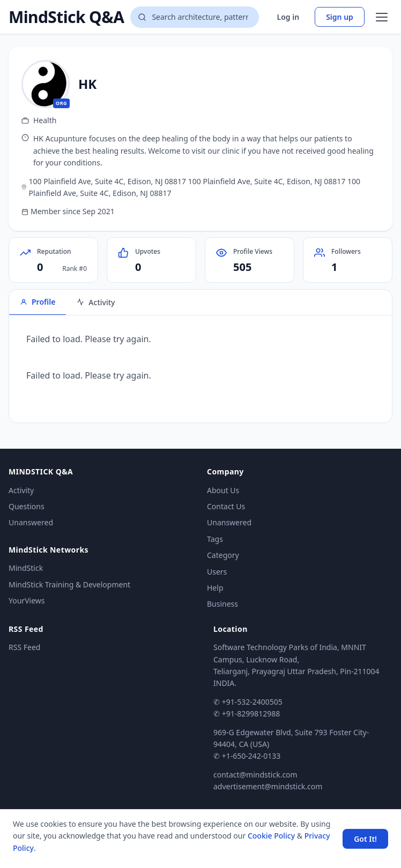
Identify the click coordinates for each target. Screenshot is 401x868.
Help (215, 588)
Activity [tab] (96, 302)
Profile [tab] (38, 302)
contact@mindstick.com (255, 775)
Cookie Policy (271, 836)
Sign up (340, 17)
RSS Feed (24, 647)
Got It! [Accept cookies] (365, 839)
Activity (21, 490)
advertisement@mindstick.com (268, 786)
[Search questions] (195, 17)
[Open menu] (382, 17)
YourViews (27, 601)
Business (222, 604)
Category (223, 555)
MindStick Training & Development (69, 584)
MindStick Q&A (66, 17)
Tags (215, 539)
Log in (288, 17)
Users (217, 572)
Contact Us (226, 506)
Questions (27, 506)
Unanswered (31, 522)
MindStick (26, 568)
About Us (223, 490)
